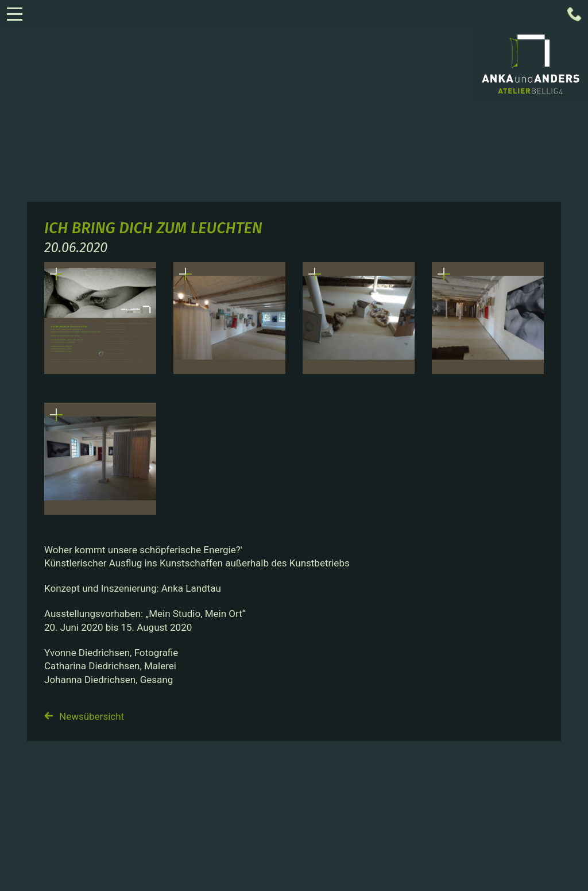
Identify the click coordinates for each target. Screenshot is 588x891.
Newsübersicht (84, 716)
